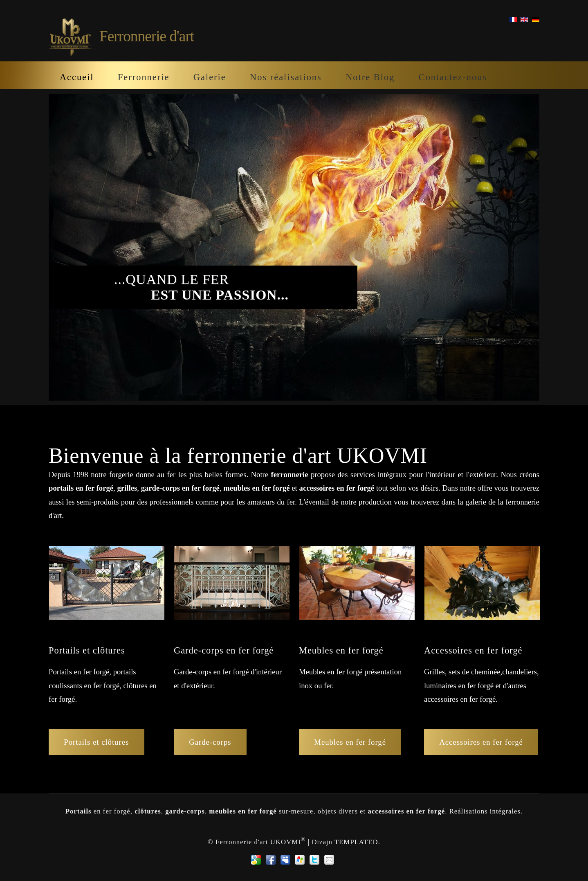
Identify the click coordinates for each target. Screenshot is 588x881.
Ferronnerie (144, 77)
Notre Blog (370, 77)
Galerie (210, 77)
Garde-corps (210, 742)
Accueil (77, 77)
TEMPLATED (356, 842)
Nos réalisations (286, 77)
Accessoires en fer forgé (481, 742)
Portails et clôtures (96, 742)
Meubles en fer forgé (350, 742)
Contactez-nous (453, 77)
